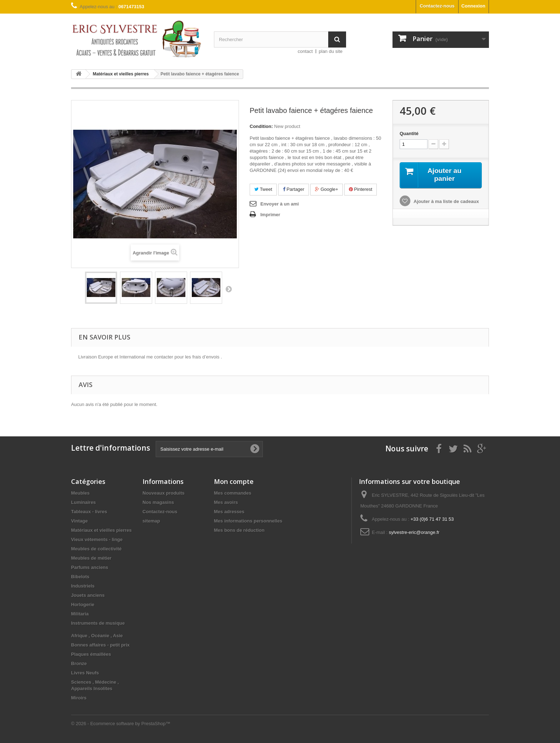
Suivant (229, 289)
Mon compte (234, 481)
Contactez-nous (437, 6)
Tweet (263, 189)
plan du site (331, 51)
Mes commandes (233, 493)
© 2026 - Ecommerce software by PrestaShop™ (121, 724)
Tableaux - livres (89, 512)
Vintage (79, 521)
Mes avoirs (226, 502)
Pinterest (361, 189)
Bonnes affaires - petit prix (100, 645)
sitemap (151, 521)
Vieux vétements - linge (97, 539)
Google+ (327, 189)
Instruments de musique (98, 623)
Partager (294, 189)
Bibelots (80, 577)
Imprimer (270, 215)
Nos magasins (158, 502)
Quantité (409, 133)
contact (305, 51)
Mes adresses (229, 512)
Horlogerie (83, 605)
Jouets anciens (88, 595)
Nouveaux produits (164, 493)
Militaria (80, 614)
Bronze (79, 663)
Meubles (80, 493)
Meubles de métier (91, 558)
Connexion (473, 6)
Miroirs (79, 698)
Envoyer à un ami (280, 204)
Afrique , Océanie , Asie (97, 636)
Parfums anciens (90, 567)
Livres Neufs (85, 673)
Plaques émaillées (91, 654)
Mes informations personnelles (248, 521)
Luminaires (83, 502)
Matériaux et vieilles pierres (101, 530)
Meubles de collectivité (96, 549)
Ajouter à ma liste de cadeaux (446, 202)
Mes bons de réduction (239, 530)
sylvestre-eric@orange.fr (414, 532)
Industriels (83, 586)
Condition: (261, 126)
